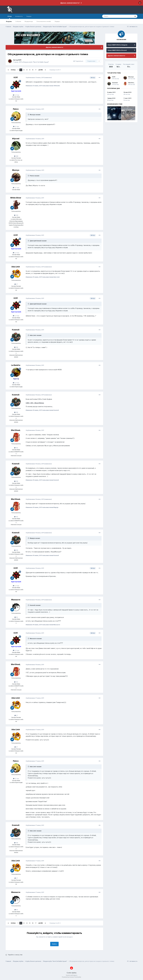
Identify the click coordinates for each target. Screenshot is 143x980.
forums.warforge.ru (72, 975)
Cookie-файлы (72, 973)
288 (16, 156)
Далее (41, 70)
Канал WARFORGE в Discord (117, 50)
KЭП (20, 60)
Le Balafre (16, 365)
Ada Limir (16, 267)
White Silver (16, 198)
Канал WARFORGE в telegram (118, 45)
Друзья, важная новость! (70, 3)
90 (16, 617)
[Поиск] (113, 16)
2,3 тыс (16, 95)
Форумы (9, 21)
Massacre (16, 600)
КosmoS (16, 330)
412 (16, 448)
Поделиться (78, 61)
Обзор (10, 17)
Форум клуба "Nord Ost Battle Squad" (36, 62)
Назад (13, 70)
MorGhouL (16, 430)
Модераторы (29, 21)
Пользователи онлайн (44, 21)
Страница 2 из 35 (55, 70)
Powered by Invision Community (71, 977)
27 (16, 284)
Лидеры (57, 21)
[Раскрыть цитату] (29, 115)
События (18, 21)
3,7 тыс (16, 188)
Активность (19, 16)
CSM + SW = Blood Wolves (35, 403)
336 (16, 215)
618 (16, 347)
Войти (54, 944)
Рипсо (16, 109)
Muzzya (16, 170)
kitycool (16, 139)
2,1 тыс (16, 126)
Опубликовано (35, 77)
